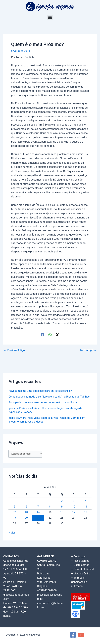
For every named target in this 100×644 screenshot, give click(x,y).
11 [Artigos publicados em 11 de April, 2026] (86, 507)
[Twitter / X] (57, 335)
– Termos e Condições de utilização (79, 582)
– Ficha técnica (80, 561)
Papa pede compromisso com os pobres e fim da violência (43, 402)
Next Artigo (88, 350)
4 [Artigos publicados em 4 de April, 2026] (86, 501)
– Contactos (78, 557)
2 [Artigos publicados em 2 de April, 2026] (62, 501)
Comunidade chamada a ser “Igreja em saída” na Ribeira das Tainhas (49, 397)
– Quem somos (80, 565)
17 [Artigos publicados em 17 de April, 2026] (74, 512)
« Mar (12, 533)
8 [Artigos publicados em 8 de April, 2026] (50, 507)
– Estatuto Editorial (82, 569)
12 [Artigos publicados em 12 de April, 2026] (14, 512)
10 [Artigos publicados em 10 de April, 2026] (74, 507)
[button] (50, 17)
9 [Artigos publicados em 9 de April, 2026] (62, 507)
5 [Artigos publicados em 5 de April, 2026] (14, 507)
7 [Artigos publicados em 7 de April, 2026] (38, 507)
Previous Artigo (14, 350)
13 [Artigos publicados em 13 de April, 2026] (26, 512)
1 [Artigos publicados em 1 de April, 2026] (50, 501)
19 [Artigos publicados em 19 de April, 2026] (14, 518)
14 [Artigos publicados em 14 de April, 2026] (38, 512)
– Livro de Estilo (81, 574)
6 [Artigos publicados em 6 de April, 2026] (26, 507)
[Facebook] (43, 335)
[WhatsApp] (50, 335)
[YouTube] (81, 635)
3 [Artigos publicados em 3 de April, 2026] (74, 501)
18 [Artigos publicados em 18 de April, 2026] (86, 512)
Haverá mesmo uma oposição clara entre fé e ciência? (40, 391)
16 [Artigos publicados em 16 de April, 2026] (62, 512)
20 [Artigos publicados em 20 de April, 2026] (26, 518)
